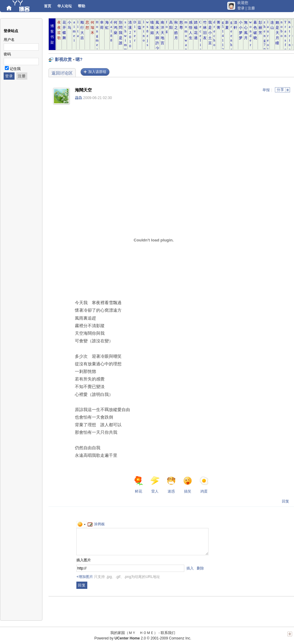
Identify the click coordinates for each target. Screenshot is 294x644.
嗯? (79, 59)
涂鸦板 (96, 524)
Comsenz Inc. (180, 638)
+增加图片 (85, 577)
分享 (280, 90)
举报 (266, 90)
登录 (241, 8)
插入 (190, 568)
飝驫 (79, 98)
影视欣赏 (63, 59)
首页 (48, 6)
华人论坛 (65, 6)
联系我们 (168, 633)
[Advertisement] (243, 141)
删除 (200, 568)
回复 (286, 501)
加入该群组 (97, 72)
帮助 (82, 6)
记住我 (15, 69)
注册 (251, 8)
